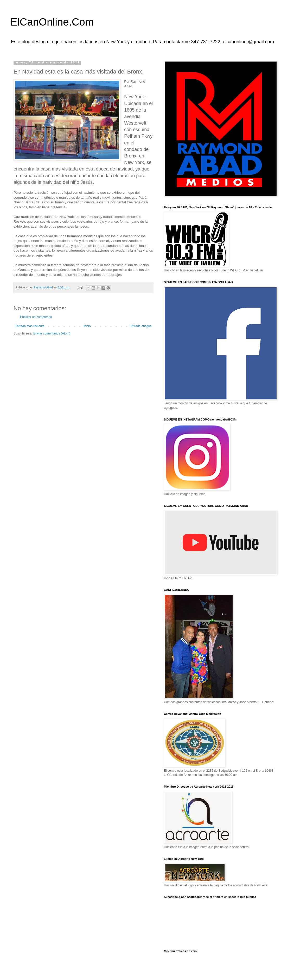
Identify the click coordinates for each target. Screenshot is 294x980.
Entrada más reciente (30, 326)
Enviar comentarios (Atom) (52, 333)
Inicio (87, 326)
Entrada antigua (141, 326)
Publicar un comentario (36, 317)
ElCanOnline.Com (52, 22)
